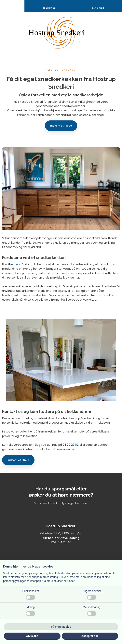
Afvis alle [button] (32, 636)
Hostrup (14, 264)
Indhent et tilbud (61, 126)
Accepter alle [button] (90, 636)
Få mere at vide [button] (61, 627)
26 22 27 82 (71, 445)
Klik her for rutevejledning (61, 538)
